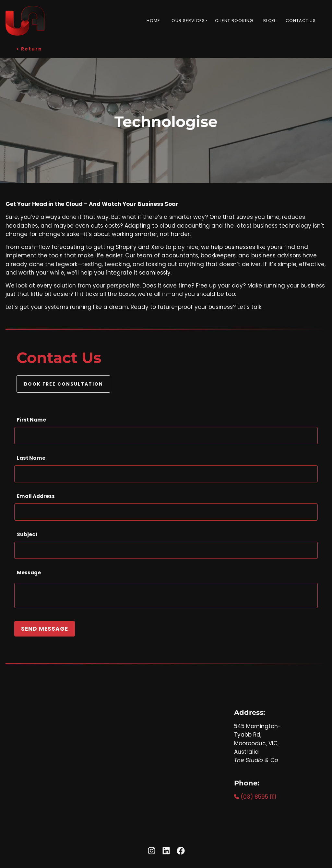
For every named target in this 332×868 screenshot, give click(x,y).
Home (153, 21)
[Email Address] (166, 512)
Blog (269, 21)
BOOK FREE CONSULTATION (64, 379)
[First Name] (166, 436)
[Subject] (166, 550)
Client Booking (234, 21)
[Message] (166, 595)
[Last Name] (166, 474)
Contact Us (301, 21)
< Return (11, 46)
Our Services (188, 21)
